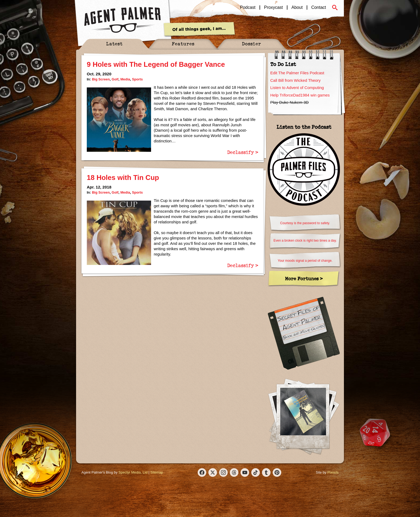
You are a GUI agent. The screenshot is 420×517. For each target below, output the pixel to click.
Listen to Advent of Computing (297, 88)
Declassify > (243, 152)
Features (183, 44)
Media (125, 79)
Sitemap (157, 472)
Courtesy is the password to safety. (305, 223)
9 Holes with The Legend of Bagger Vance (156, 64)
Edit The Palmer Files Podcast (297, 73)
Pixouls (333, 472)
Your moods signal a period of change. (305, 261)
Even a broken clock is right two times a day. (305, 241)
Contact (319, 8)
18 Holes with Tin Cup (123, 178)
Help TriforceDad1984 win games (300, 95)
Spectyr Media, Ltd (133, 472)
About (297, 8)
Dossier (252, 44)
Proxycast (273, 8)
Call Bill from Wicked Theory (295, 80)
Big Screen (101, 79)
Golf (115, 79)
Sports (137, 79)
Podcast (248, 8)
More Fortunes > (304, 278)
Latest (114, 44)
